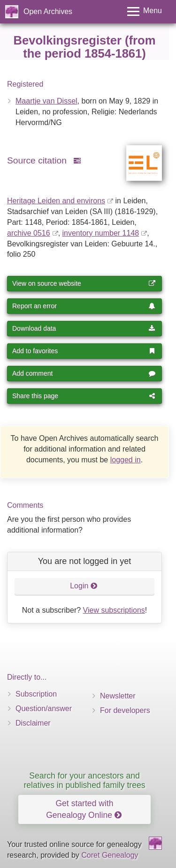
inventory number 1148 (101, 233)
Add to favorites (84, 351)
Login (84, 586)
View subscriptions (114, 610)
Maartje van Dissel (46, 101)
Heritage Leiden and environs (56, 201)
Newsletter (118, 696)
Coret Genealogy (110, 855)
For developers (125, 710)
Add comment (84, 373)
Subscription (36, 694)
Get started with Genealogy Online (84, 809)
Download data (84, 328)
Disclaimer (33, 723)
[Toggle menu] (145, 11)
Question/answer (44, 708)
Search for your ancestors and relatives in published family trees (84, 780)
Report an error (84, 306)
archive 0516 (29, 233)
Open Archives (48, 11)
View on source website (84, 283)
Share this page (84, 396)
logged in (126, 460)
